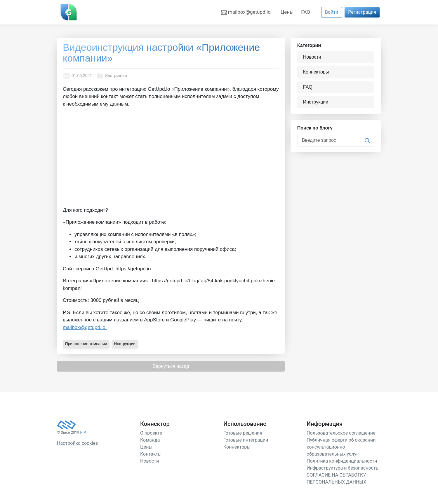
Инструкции (112, 76)
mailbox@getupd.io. (85, 327)
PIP (83, 432)
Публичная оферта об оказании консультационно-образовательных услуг (341, 447)
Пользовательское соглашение (341, 433)
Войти (332, 12)
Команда (150, 440)
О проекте (151, 433)
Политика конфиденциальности (342, 461)
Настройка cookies (77, 443)
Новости (313, 57)
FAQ (306, 12)
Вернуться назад (171, 366)
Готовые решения (243, 433)
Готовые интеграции (246, 440)
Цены (287, 12)
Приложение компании (87, 344)
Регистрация (362, 12)
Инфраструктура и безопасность (342, 468)
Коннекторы (317, 72)
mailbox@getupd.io (246, 12)
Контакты (151, 454)
